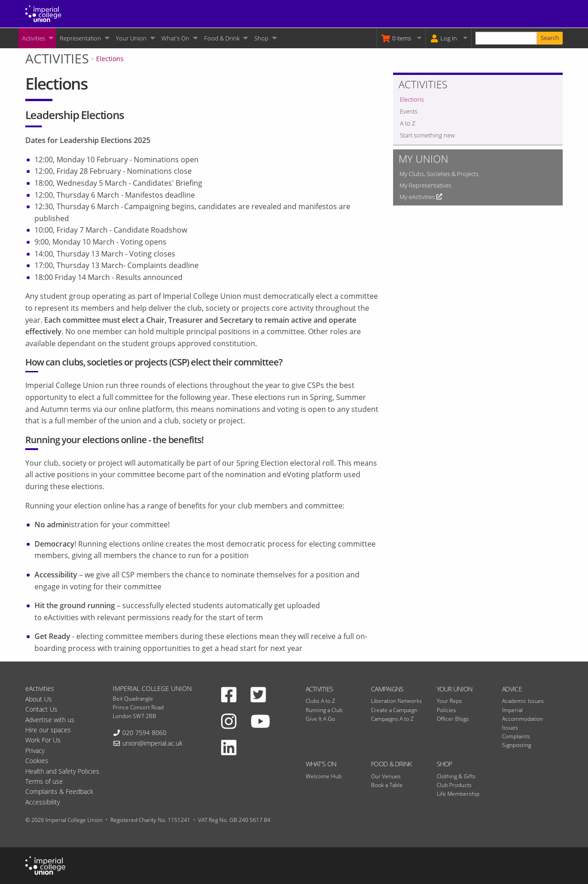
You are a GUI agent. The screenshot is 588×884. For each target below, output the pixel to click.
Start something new (427, 135)
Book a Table (387, 785)
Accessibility (43, 802)
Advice (512, 689)
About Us (39, 699)
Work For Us (43, 740)
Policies (446, 710)
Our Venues (386, 776)
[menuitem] (37, 38)
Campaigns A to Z (392, 719)
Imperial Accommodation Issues (522, 719)
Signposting (517, 745)
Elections (110, 59)
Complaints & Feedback (59, 791)
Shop (261, 38)
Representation (80, 38)
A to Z (408, 123)
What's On (175, 38)
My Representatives (425, 185)
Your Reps (449, 701)
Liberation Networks (397, 701)
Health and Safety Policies (62, 771)
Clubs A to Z (320, 701)
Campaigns (387, 689)
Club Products (454, 785)
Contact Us (41, 709)
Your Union (131, 38)
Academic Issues (523, 701)
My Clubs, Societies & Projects (439, 174)
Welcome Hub (324, 776)
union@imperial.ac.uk (152, 743)
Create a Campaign (394, 710)
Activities (34, 38)
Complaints (516, 736)
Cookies (37, 761)
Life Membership (458, 794)
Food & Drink (222, 38)
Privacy (35, 750)
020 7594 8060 (144, 733)
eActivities (40, 688)
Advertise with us (50, 720)
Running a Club (324, 710)
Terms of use (44, 781)
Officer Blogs (453, 719)
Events (409, 111)
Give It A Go (320, 719)
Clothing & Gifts (456, 776)
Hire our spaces (48, 730)
